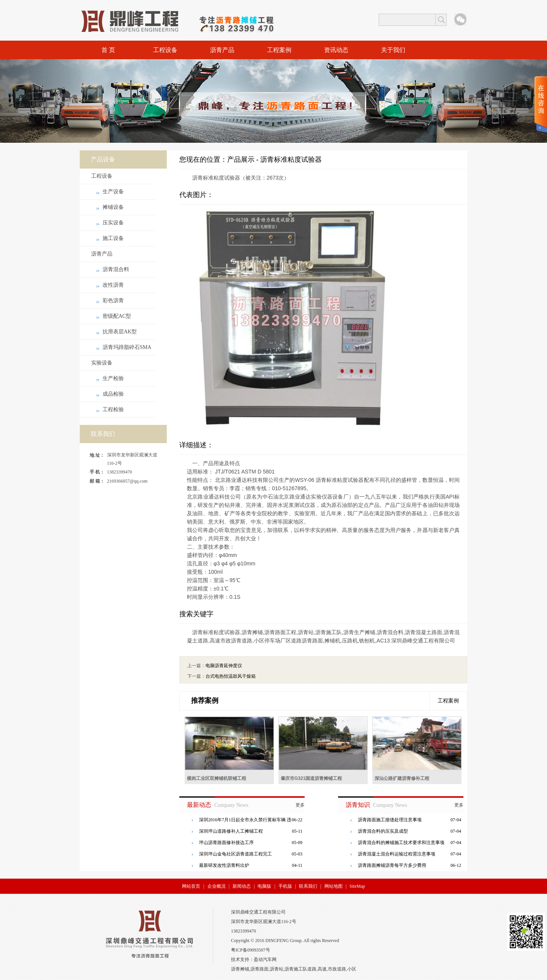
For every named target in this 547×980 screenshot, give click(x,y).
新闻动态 (242, 886)
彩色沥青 (113, 301)
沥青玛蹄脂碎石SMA (127, 347)
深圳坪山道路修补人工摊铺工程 (251, 831)
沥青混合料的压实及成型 (409, 831)
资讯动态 (336, 50)
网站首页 (191, 886)
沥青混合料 (116, 269)
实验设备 (102, 363)
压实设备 (113, 223)
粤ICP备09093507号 (251, 950)
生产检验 (113, 378)
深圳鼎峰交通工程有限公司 (258, 912)
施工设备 (113, 238)
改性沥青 (113, 285)
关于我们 (393, 50)
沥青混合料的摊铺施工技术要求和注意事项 (409, 843)
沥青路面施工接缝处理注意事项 (409, 820)
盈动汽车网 (265, 959)
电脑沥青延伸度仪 (224, 666)
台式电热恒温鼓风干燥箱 (231, 676)
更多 (300, 805)
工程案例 (279, 50)
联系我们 (308, 886)
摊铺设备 (113, 207)
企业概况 (217, 886)
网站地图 (334, 886)
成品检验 (113, 394)
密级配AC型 (117, 316)
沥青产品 (222, 50)
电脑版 (264, 886)
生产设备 (113, 192)
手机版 (285, 886)
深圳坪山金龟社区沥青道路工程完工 (251, 854)
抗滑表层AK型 (120, 332)
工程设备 (165, 50)
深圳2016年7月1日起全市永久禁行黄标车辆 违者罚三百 (251, 820)
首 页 (108, 50)
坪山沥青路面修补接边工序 (251, 843)
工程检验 (113, 410)
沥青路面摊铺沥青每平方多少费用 (409, 865)
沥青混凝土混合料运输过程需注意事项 (409, 854)
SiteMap (357, 886)
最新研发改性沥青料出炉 (251, 865)
